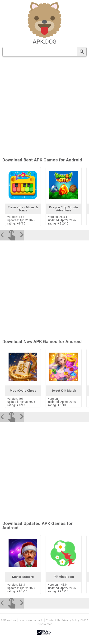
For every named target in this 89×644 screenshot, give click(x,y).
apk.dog (45, 42)
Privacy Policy (70, 620)
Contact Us (53, 620)
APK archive (9, 620)
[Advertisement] (44, 107)
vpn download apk (31, 620)
